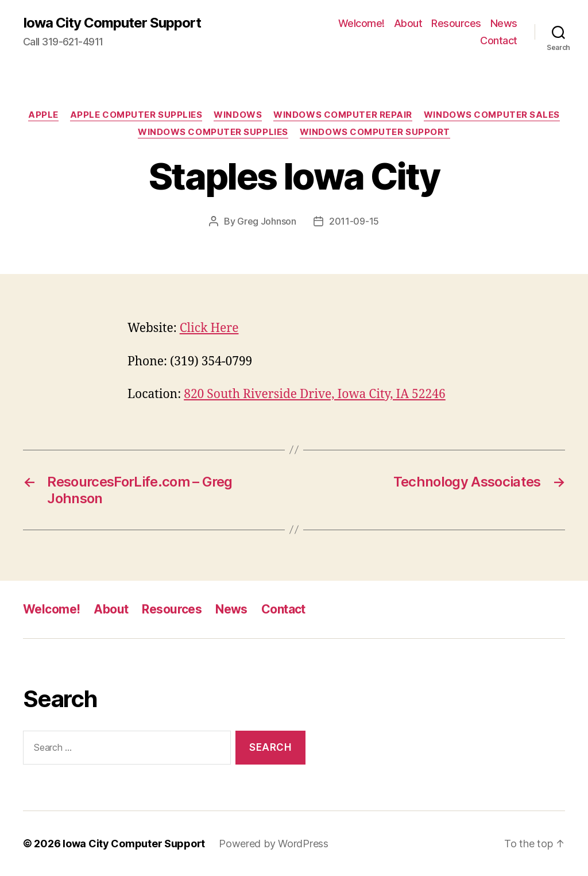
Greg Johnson (267, 221)
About (408, 23)
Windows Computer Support (375, 132)
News (504, 23)
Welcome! (361, 23)
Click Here (209, 328)
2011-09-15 (354, 221)
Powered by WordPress (274, 844)
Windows (238, 115)
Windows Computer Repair (343, 115)
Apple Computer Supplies (136, 115)
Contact (499, 40)
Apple (43, 115)
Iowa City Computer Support (112, 23)
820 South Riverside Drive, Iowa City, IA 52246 (315, 394)
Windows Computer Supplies (213, 132)
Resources (456, 23)
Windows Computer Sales (492, 115)
